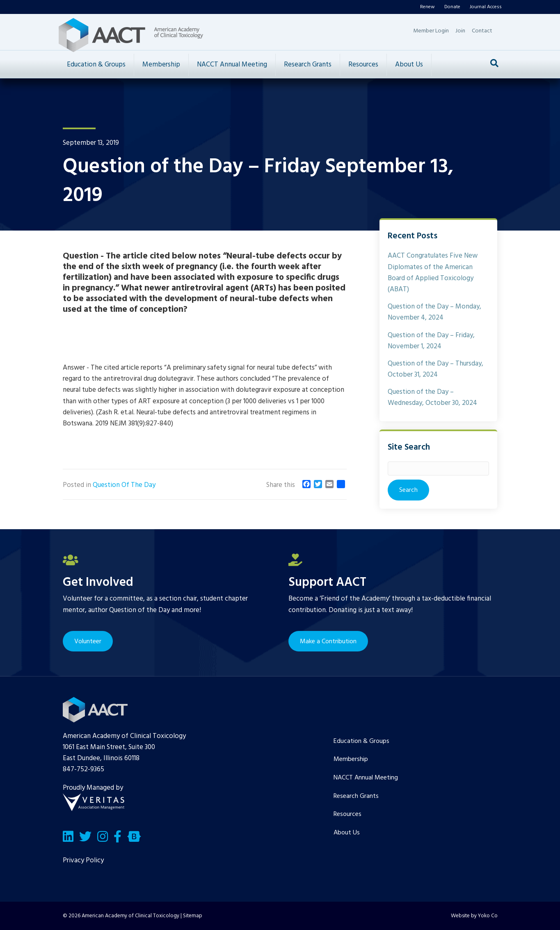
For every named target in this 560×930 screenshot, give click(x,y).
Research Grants (308, 65)
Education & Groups (96, 65)
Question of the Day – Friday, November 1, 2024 (431, 341)
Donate (452, 7)
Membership (161, 65)
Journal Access (486, 7)
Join (460, 31)
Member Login (431, 31)
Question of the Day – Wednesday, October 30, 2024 (432, 398)
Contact (482, 31)
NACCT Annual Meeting (232, 65)
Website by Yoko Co (474, 916)
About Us (409, 65)
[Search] (494, 63)
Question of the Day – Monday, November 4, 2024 (434, 312)
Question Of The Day (124, 485)
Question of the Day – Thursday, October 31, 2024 (435, 369)
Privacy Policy (83, 860)
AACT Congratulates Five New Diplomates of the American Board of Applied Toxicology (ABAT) (433, 273)
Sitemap (193, 916)
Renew (427, 7)
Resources (363, 65)
